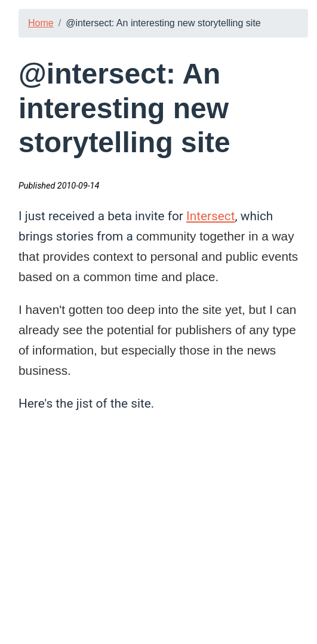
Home (41, 23)
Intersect (210, 216)
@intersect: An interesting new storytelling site (163, 23)
